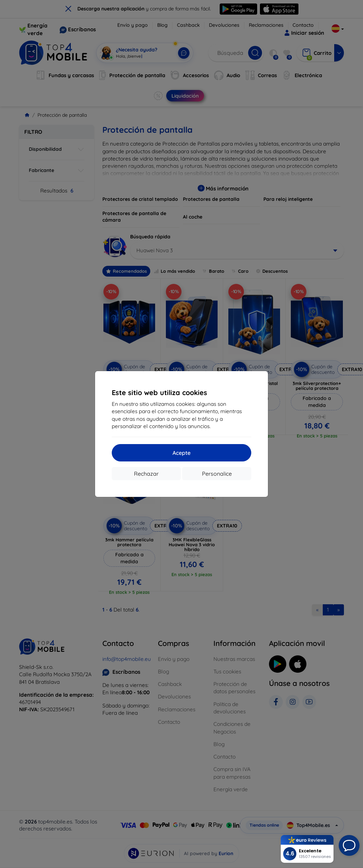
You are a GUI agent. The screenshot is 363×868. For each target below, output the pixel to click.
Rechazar (146, 474)
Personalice (217, 474)
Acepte (181, 453)
